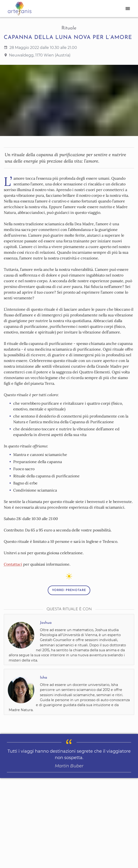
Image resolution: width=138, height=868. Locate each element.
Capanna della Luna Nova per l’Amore (68, 38)
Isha (43, 678)
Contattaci (13, 564)
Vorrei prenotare (69, 590)
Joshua (46, 623)
